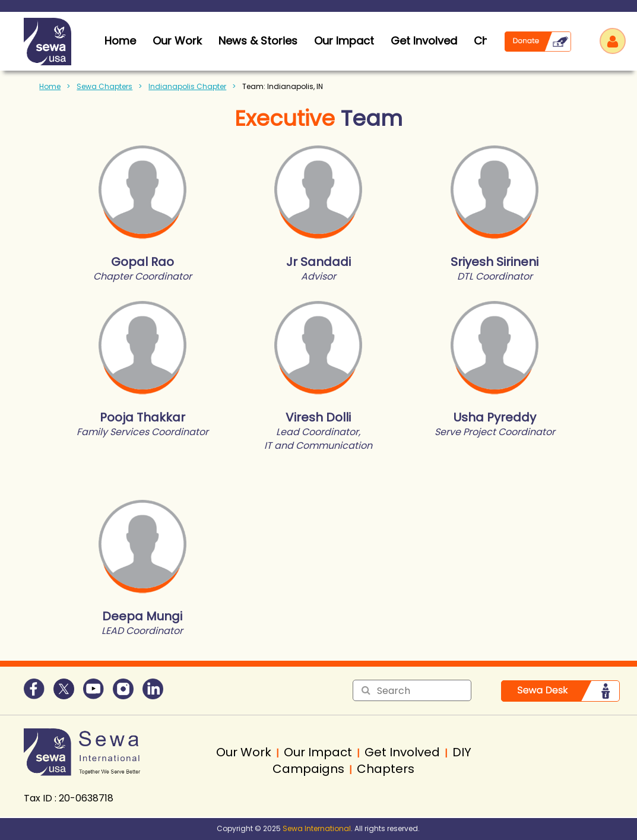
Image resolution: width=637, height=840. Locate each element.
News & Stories (258, 41)
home (120, 41)
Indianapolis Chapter (187, 86)
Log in (613, 41)
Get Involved (424, 41)
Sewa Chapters (104, 86)
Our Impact (344, 41)
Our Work (177, 41)
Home (50, 86)
